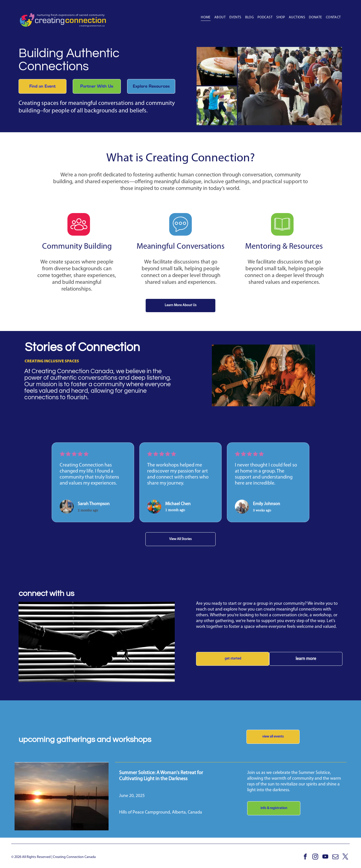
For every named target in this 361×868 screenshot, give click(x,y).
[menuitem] (204, 17)
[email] (335, 857)
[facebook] (305, 857)
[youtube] (325, 857)
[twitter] (345, 857)
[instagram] (315, 857)
